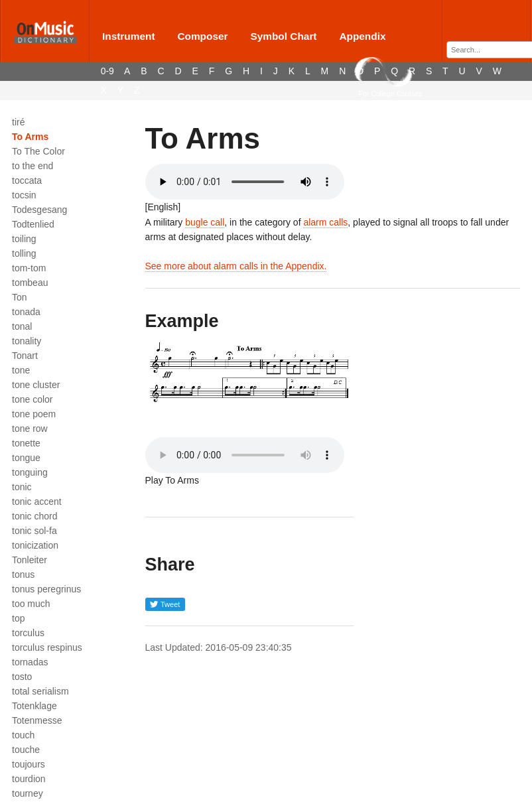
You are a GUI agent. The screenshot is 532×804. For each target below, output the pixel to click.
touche (26, 750)
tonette (26, 443)
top (18, 618)
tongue (26, 458)
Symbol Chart (283, 36)
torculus (28, 633)
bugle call (205, 222)
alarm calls (325, 222)
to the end (33, 166)
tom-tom (29, 268)
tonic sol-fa (34, 531)
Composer (202, 36)
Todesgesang (39, 210)
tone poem (34, 414)
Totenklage (34, 706)
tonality (27, 341)
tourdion (29, 779)
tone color (32, 399)
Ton (20, 297)
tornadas (30, 662)
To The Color (38, 151)
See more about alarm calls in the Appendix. (236, 266)
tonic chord (34, 516)
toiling (24, 239)
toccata (27, 180)
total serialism (40, 691)
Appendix (362, 36)
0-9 (107, 71)
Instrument (129, 36)
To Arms (30, 137)
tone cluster (36, 385)
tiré (18, 122)
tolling (24, 253)
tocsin (24, 195)
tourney (28, 793)
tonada (26, 312)
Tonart (25, 356)
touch (23, 735)
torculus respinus (47, 647)
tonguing (30, 472)
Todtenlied (33, 224)
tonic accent (37, 502)
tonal (22, 326)
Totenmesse (37, 720)
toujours (29, 764)
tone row (30, 429)
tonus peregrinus (46, 589)
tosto (22, 677)
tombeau (30, 283)
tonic (22, 487)
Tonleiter (30, 560)
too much (31, 604)
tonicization (35, 545)
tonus (23, 574)
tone (21, 370)
